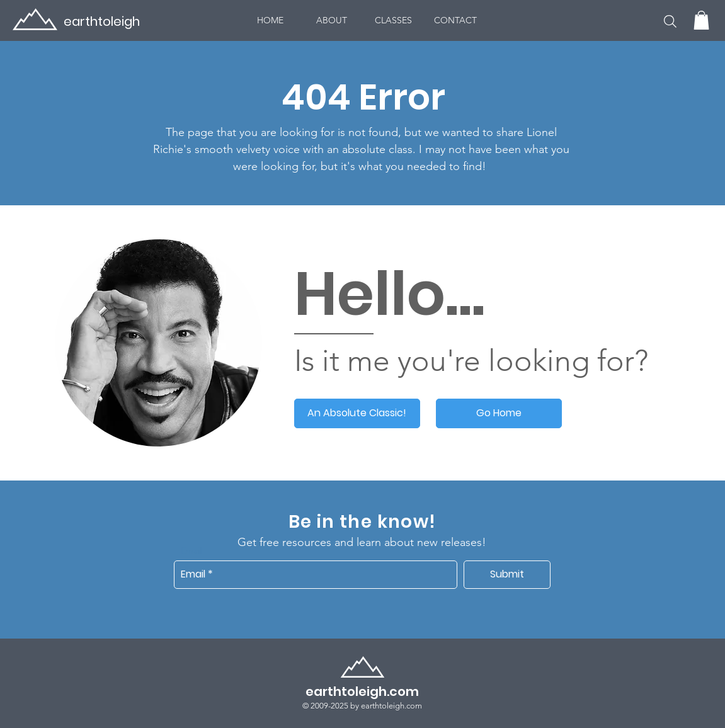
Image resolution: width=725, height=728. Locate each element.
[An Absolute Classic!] (357, 413)
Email (191, 550)
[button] (670, 21)
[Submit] (507, 575)
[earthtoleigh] (86, 21)
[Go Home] (499, 413)
